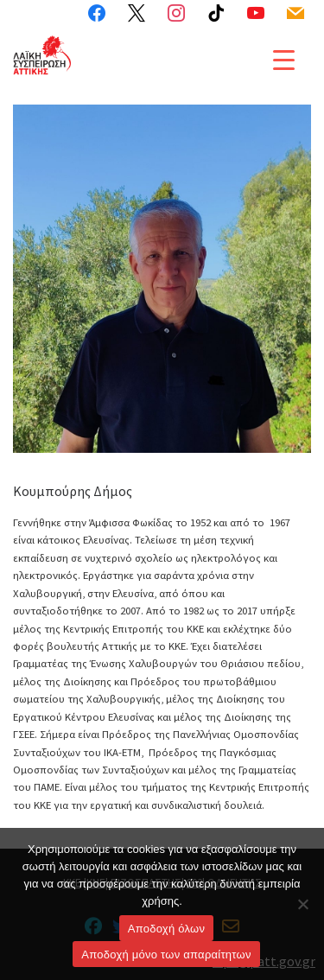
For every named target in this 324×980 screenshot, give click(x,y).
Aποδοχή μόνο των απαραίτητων (166, 955)
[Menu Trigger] (284, 59)
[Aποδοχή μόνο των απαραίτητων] (302, 904)
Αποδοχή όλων (166, 929)
